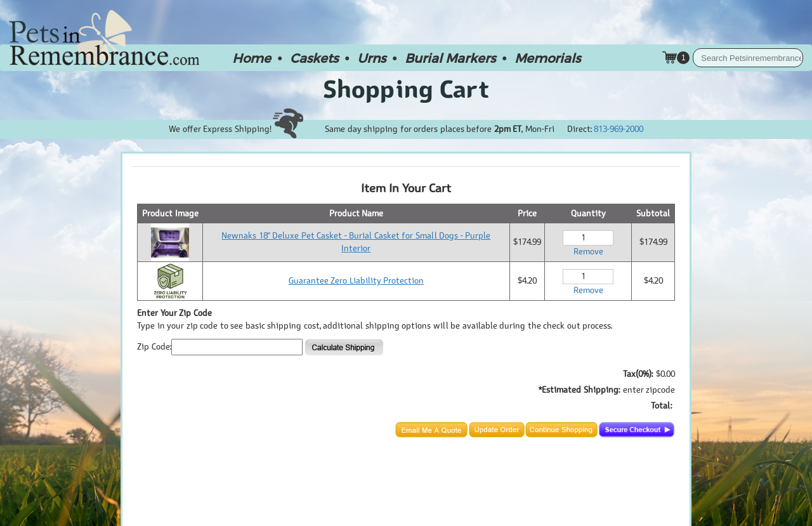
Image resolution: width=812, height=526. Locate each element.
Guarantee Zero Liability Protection (357, 281)
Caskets (314, 58)
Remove (588, 252)
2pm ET (508, 129)
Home (252, 58)
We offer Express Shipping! (236, 129)
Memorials (547, 58)
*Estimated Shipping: (579, 390)
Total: (661, 406)
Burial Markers (450, 58)
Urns (371, 58)
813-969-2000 (619, 129)
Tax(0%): (638, 374)
